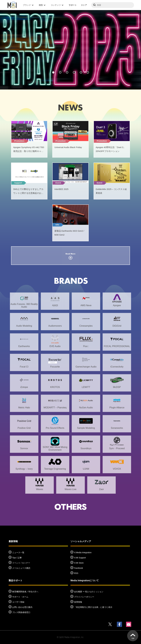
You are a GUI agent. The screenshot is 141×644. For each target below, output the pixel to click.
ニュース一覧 (18, 552)
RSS (76, 573)
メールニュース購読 (21, 568)
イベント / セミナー (21, 563)
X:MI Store (79, 563)
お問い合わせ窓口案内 (22, 607)
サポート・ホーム (20, 597)
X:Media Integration (83, 552)
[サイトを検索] (113, 5)
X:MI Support (80, 558)
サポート (73, 5)
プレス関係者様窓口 (21, 612)
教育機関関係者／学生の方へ (25, 592)
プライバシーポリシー (84, 597)
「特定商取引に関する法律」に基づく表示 (93, 607)
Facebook (78, 568)
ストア (84, 5)
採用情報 (78, 602)
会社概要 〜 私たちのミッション (89, 592)
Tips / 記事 (17, 558)
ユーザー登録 (18, 602)
